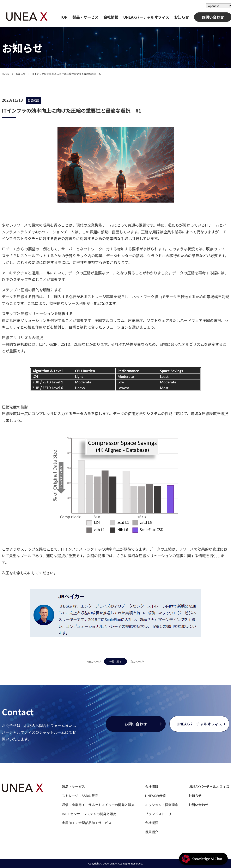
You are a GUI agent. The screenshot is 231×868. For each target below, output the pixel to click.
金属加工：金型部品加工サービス (87, 823)
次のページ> (147, 661)
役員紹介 (152, 832)
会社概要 (152, 823)
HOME (5, 74)
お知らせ (182, 17)
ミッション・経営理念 (162, 805)
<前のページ (84, 661)
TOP (64, 17)
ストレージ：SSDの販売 (80, 796)
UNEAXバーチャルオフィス (146, 17)
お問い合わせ (136, 724)
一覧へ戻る (116, 661)
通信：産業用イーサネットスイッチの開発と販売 (98, 805)
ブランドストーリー (160, 814)
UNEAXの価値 (155, 796)
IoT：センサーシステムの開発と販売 (89, 814)
